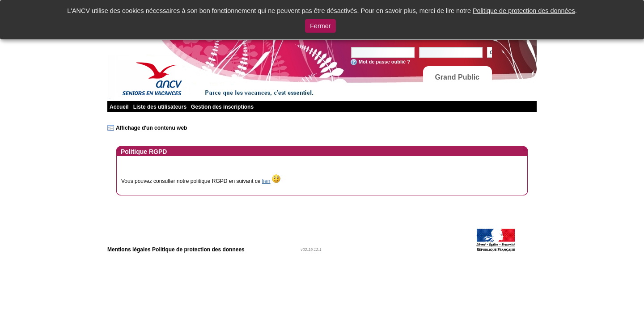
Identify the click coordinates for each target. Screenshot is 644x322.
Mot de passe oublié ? (384, 62)
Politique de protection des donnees (198, 250)
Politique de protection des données (524, 11)
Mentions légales (129, 250)
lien (266, 181)
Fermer (320, 26)
